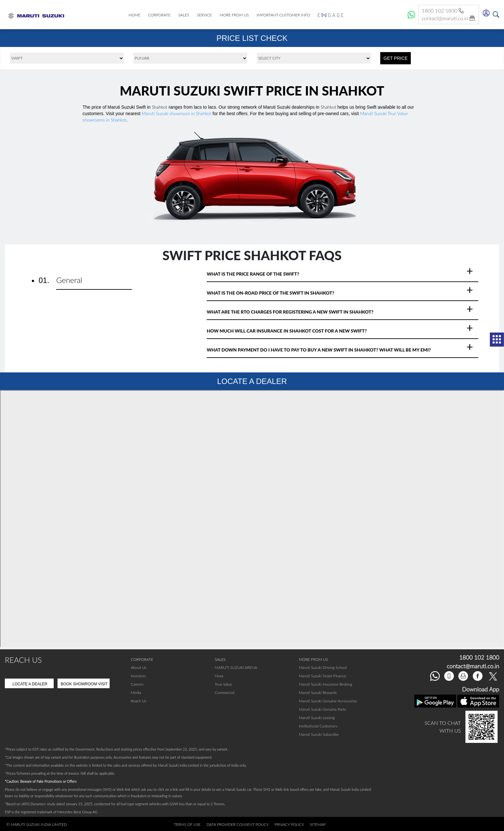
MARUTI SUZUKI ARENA (236, 667)
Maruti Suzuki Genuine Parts (323, 709)
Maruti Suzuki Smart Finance (323, 676)
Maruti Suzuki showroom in (177, 113)
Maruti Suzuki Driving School (323, 667)
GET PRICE (396, 58)
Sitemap (318, 824)
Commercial (225, 693)
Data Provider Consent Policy (238, 824)
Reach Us (139, 701)
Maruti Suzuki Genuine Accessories (328, 701)
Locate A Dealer (30, 684)
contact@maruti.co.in (449, 18)
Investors (138, 676)
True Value (223, 684)
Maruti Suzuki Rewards (318, 693)
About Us (139, 667)
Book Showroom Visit (84, 684)
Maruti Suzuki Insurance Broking (326, 684)
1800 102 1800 (444, 11)
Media (136, 693)
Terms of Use (187, 824)
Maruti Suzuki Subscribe (319, 734)
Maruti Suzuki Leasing (317, 718)
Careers (137, 684)
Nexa (219, 676)
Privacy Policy (289, 824)
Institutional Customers (318, 726)
